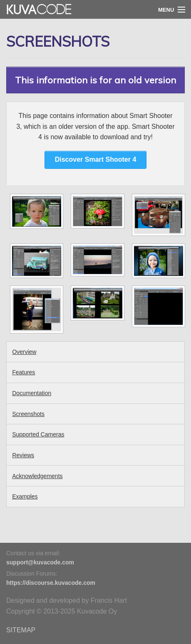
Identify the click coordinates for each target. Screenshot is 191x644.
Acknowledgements (37, 476)
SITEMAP (21, 630)
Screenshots (28, 414)
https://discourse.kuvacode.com (51, 583)
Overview (24, 352)
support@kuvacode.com (40, 562)
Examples (25, 496)
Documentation (32, 393)
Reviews (23, 455)
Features (24, 372)
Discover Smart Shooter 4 (96, 159)
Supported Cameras (38, 434)
